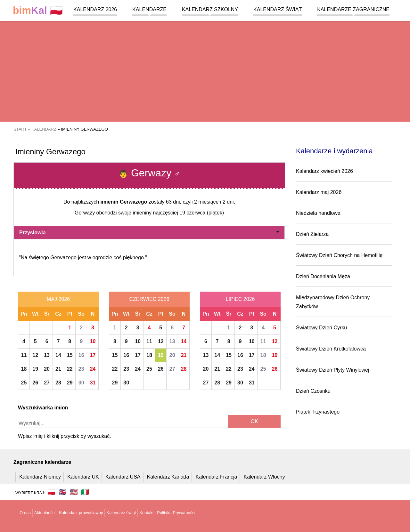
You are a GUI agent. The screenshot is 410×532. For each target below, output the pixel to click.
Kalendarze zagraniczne (353, 9)
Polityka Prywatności (176, 513)
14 (58, 355)
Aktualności (45, 513)
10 (93, 341)
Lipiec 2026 (240, 299)
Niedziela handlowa (318, 213)
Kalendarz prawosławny (81, 513)
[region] (205, 70)
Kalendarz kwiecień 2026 (324, 171)
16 (81, 355)
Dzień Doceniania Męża (323, 276)
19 (35, 369)
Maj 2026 (58, 299)
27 (47, 383)
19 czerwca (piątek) (202, 213)
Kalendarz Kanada (168, 477)
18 (24, 369)
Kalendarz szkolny (210, 9)
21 (58, 369)
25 (24, 383)
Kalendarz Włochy (264, 477)
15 (70, 355)
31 (93, 383)
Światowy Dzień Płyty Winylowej (333, 370)
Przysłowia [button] (149, 233)
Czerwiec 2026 (149, 299)
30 (81, 383)
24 (93, 369)
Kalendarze (149, 9)
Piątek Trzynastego (318, 412)
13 (47, 355)
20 (47, 369)
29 (70, 383)
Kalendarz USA (123, 477)
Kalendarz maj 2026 (319, 192)
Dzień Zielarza (312, 234)
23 (81, 369)
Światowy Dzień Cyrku (321, 328)
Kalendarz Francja (217, 477)
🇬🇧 (63, 492)
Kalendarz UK (83, 477)
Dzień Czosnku (313, 391)
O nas (25, 513)
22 (70, 369)
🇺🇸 (74, 492)
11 (24, 355)
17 (93, 355)
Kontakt (146, 513)
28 (58, 383)
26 (35, 383)
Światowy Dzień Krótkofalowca (331, 349)
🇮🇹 (85, 492)
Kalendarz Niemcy (40, 477)
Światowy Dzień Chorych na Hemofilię (339, 255)
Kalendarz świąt (278, 9)
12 (35, 355)
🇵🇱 (38, 10)
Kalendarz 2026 (95, 9)
